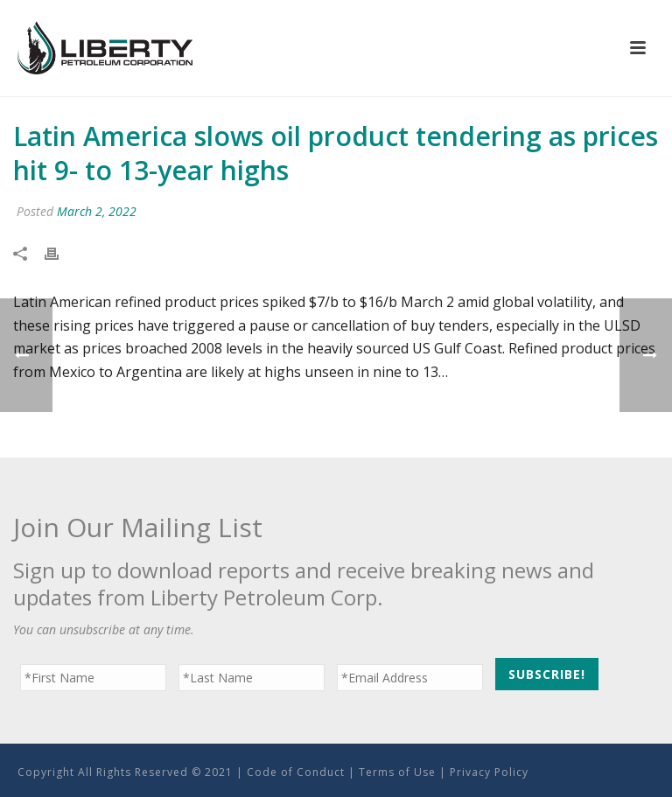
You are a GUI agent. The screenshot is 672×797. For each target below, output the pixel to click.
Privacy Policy (489, 772)
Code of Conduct (296, 772)
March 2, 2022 (97, 211)
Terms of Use (397, 772)
